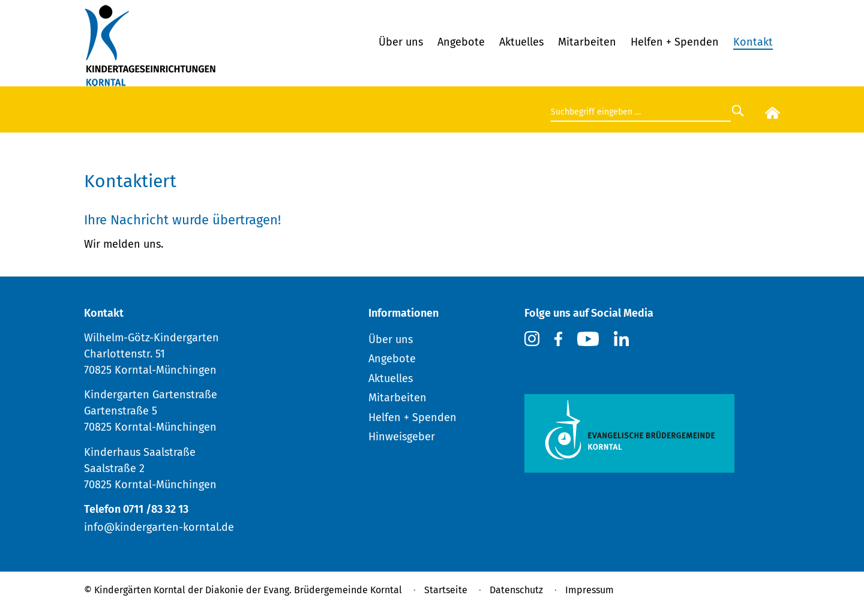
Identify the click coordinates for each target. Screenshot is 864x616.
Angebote (461, 42)
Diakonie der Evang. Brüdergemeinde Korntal (304, 590)
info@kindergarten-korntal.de (159, 527)
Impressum (589, 590)
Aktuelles (521, 42)
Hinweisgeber (402, 437)
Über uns (401, 42)
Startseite (446, 590)
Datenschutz (516, 590)
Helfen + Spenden (675, 42)
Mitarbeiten (587, 42)
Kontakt (753, 42)
